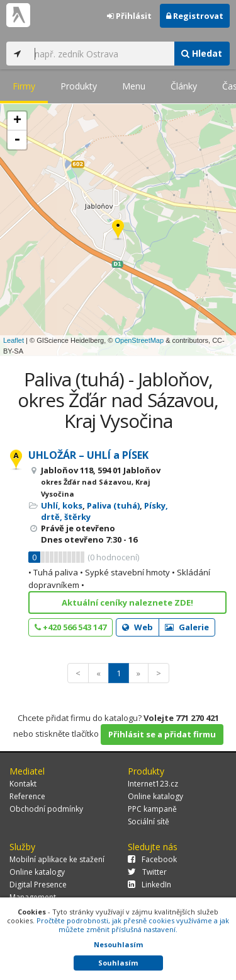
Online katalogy (155, 796)
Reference (27, 796)
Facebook (152, 859)
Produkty (79, 86)
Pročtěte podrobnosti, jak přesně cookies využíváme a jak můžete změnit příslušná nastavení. (133, 925)
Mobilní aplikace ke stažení (57, 859)
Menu (134, 86)
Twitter (147, 872)
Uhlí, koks (62, 505)
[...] (101, 54)
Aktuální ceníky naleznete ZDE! (127, 602)
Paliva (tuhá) (113, 505)
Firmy (24, 86)
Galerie (187, 627)
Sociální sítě (149, 821)
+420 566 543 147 (70, 627)
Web (138, 627)
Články (184, 86)
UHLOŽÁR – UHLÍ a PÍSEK (88, 455)
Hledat (202, 53)
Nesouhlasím (118, 944)
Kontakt (23, 784)
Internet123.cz (153, 784)
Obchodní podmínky (46, 809)
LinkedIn (149, 885)
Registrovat (195, 16)
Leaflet (14, 340)
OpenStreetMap (139, 340)
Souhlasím (118, 963)
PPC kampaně (152, 809)
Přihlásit (129, 16)
